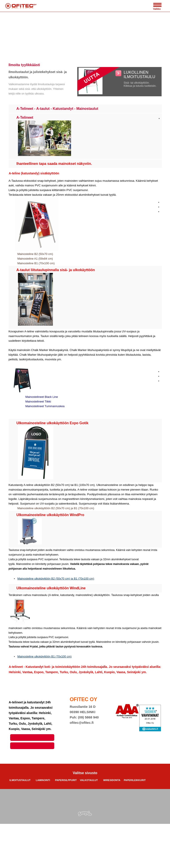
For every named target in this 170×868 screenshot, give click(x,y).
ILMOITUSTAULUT (20, 780)
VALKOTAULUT (89, 780)
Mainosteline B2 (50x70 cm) (35, 254)
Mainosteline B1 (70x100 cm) (36, 263)
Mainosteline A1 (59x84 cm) (35, 259)
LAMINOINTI (43, 780)
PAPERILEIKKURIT (135, 780)
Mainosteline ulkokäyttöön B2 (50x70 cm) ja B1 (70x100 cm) (56, 508)
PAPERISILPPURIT (66, 780)
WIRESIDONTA (112, 780)
